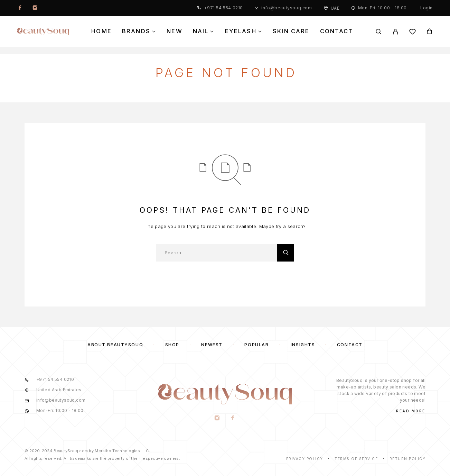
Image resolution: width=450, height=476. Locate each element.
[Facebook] (20, 8)
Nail (201, 31)
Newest (212, 345)
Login (426, 8)
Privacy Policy (305, 459)
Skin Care (291, 31)
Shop (172, 345)
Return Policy (408, 459)
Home (101, 31)
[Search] (379, 32)
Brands (136, 31)
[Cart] (429, 32)
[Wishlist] (412, 33)
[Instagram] (35, 8)
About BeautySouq (115, 345)
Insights (303, 345)
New (175, 31)
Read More (411, 411)
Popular (256, 345)
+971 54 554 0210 (223, 8)
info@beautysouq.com (287, 8)
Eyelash (241, 31)
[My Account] (396, 32)
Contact (337, 31)
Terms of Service (356, 459)
